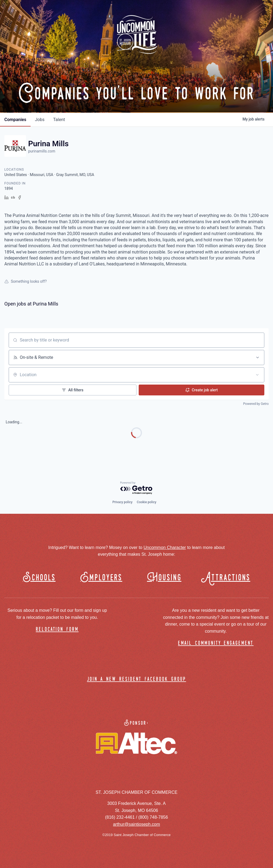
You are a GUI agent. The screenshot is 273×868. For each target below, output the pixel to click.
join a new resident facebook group (136, 679)
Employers (101, 578)
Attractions (228, 578)
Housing (164, 578)
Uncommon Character (165, 547)
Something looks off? (25, 281)
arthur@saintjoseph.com (136, 824)
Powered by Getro (256, 404)
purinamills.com (42, 151)
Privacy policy (122, 502)
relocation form (57, 630)
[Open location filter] (257, 375)
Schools (39, 578)
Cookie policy (147, 502)
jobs (40, 120)
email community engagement (216, 643)
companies (15, 120)
